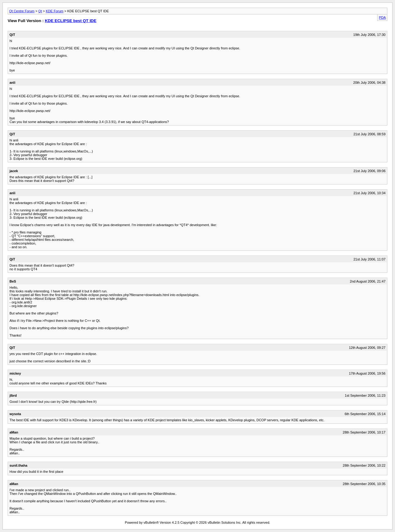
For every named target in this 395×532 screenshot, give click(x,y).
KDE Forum (54, 11)
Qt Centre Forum (22, 11)
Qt (40, 11)
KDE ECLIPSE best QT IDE (71, 21)
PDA (382, 17)
